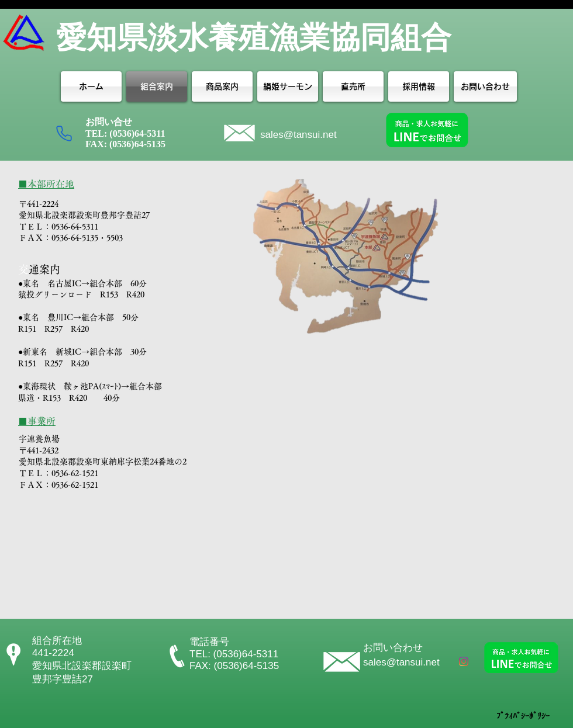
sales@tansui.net (298, 135)
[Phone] (64, 134)
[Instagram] (464, 661)
